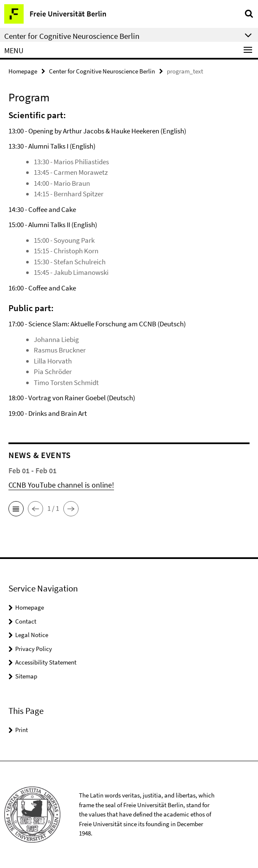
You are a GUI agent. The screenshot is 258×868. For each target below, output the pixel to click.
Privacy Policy (34, 649)
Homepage (23, 71)
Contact (26, 621)
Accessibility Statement (46, 662)
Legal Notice (32, 635)
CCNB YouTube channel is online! (61, 485)
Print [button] (22, 730)
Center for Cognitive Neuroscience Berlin (102, 71)
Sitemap (26, 676)
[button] (16, 509)
